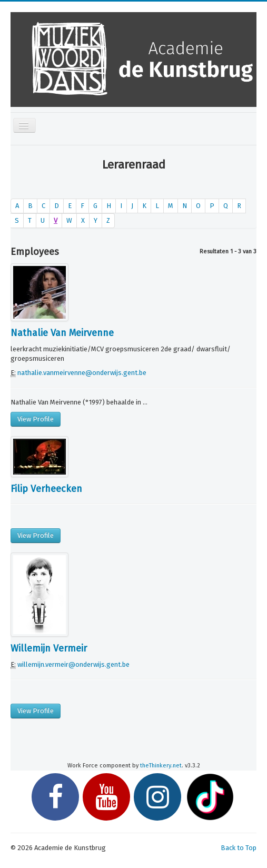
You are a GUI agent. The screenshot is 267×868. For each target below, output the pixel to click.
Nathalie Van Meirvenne (62, 333)
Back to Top (239, 848)
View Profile (36, 419)
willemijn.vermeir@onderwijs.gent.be (73, 664)
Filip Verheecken (46, 489)
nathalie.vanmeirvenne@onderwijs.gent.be (82, 373)
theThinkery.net (161, 766)
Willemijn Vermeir (49, 648)
